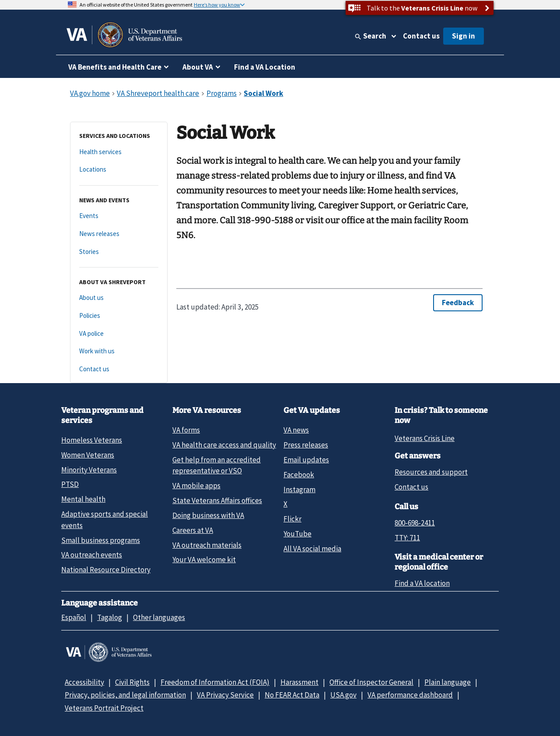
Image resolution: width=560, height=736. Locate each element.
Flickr (292, 519)
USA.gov (343, 695)
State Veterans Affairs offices (217, 500)
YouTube (297, 534)
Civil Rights (132, 682)
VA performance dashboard (410, 695)
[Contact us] (119, 369)
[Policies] (119, 316)
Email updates (306, 460)
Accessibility (84, 682)
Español (74, 617)
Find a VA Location (265, 67)
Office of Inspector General (371, 682)
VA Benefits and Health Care (115, 67)
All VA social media (312, 549)
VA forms (186, 430)
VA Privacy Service (225, 695)
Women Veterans (88, 455)
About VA (198, 67)
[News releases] (119, 234)
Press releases (306, 445)
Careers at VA (193, 530)
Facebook (299, 475)
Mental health (83, 499)
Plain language (448, 682)
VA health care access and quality (224, 445)
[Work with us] (119, 351)
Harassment (299, 682)
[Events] (119, 216)
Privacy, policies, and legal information (125, 695)
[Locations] (119, 170)
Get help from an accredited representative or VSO (217, 465)
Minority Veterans (89, 470)
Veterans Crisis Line (425, 438)
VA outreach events (92, 555)
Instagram (299, 489)
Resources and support (431, 472)
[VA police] (119, 334)
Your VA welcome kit (204, 560)
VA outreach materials (207, 545)
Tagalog (110, 617)
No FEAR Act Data (292, 695)
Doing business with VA (208, 515)
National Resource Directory (106, 570)
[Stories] (119, 252)
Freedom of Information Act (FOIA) (215, 682)
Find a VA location (422, 583)
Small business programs (101, 540)
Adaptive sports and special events (105, 519)
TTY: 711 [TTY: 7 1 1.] (407, 538)
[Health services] (119, 152)
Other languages (159, 617)
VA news (296, 430)
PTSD (70, 484)
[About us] (119, 298)
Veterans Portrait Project (104, 708)
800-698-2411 (415, 523)
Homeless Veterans (92, 440)
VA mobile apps (196, 486)
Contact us (421, 36)
